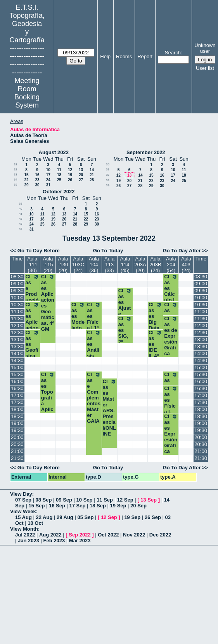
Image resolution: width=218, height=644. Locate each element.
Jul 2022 (25, 535)
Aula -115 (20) (48, 265)
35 (16, 185)
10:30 (17, 305)
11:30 (17, 319)
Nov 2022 (134, 535)
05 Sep (85, 517)
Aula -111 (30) (32, 265)
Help (105, 56)
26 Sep (153, 517)
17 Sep (78, 506)
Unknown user (205, 48)
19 (70, 175)
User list (205, 68)
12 (70, 170)
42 (21, 219)
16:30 (17, 388)
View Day (21, 494)
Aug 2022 (50, 535)
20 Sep (138, 506)
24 (48, 180)
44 (21, 229)
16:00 (17, 381)
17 (48, 175)
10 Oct (35, 523)
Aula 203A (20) (140, 265)
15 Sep (36, 506)
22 (26, 180)
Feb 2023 (54, 541)
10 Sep (85, 500)
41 (21, 214)
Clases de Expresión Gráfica (171, 336)
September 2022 (146, 152)
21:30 (17, 458)
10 (48, 170)
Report (145, 56)
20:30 (17, 444)
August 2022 (54, 152)
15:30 (17, 374)
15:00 (17, 367)
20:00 (17, 437)
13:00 (17, 339)
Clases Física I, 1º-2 (171, 403)
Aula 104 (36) (94, 265)
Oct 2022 (108, 535)
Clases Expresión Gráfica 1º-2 (171, 437)
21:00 (17, 451)
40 (21, 209)
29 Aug (65, 517)
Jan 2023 (29, 541)
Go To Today (108, 251)
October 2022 (59, 192)
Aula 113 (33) (109, 265)
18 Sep (98, 506)
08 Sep (44, 500)
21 (92, 175)
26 (70, 180)
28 (92, 180)
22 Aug (44, 517)
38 (108, 180)
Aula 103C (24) (78, 265)
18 (59, 175)
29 (26, 185)
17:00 (17, 395)
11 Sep (105, 500)
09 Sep (64, 500)
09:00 (17, 284)
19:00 (17, 423)
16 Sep (57, 506)
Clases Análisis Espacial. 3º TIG (94, 356)
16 (37, 175)
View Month (24, 529)
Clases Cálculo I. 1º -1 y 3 (171, 294)
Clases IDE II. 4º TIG (155, 347)
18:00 (17, 409)
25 (59, 180)
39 (108, 185)
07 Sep (23, 500)
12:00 (17, 325)
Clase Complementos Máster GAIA (94, 398)
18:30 (17, 416)
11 (59, 170)
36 (108, 169)
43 (21, 224)
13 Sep (149, 500)
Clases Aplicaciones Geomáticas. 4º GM (48, 303)
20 (81, 175)
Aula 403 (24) (186, 265)
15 (26, 175)
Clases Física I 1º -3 (94, 319)
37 (108, 175)
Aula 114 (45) (125, 265)
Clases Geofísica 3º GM (32, 350)
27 (81, 180)
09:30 (17, 291)
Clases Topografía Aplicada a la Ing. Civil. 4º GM (48, 409)
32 (16, 169)
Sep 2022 (80, 535)
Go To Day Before (39, 251)
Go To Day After (182, 251)
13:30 (17, 346)
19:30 (17, 430)
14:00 (17, 353)
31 (16, 164)
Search (173, 53)
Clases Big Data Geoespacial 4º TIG (155, 328)
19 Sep (118, 506)
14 (92, 170)
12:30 (17, 332)
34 (16, 180)
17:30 (17, 402)
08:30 (17, 277)
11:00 (17, 312)
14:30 (17, 360)
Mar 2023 (80, 541)
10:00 (17, 298)
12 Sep (125, 500)
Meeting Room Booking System (27, 93)
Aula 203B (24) (155, 265)
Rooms (124, 56)
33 (16, 174)
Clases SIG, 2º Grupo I (125, 336)
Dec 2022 (160, 535)
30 (37, 185)
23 (37, 180)
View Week (23, 511)
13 (81, 170)
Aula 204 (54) (171, 265)
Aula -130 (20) (63, 265)
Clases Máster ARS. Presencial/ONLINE (110, 408)
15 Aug (23, 517)
